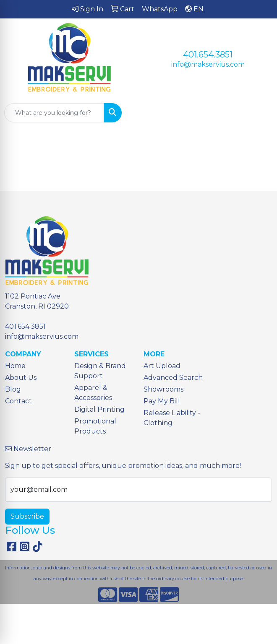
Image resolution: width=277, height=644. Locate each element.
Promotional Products (95, 426)
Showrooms (163, 389)
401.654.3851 (208, 55)
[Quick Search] (54, 113)
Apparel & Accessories (93, 393)
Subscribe (27, 516)
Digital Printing (99, 409)
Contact (18, 401)
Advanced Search (173, 378)
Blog (13, 389)
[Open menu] (260, 113)
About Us (21, 378)
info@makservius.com (208, 64)
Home (15, 366)
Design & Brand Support (100, 371)
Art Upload (162, 366)
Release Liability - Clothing (172, 418)
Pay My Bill (162, 401)
